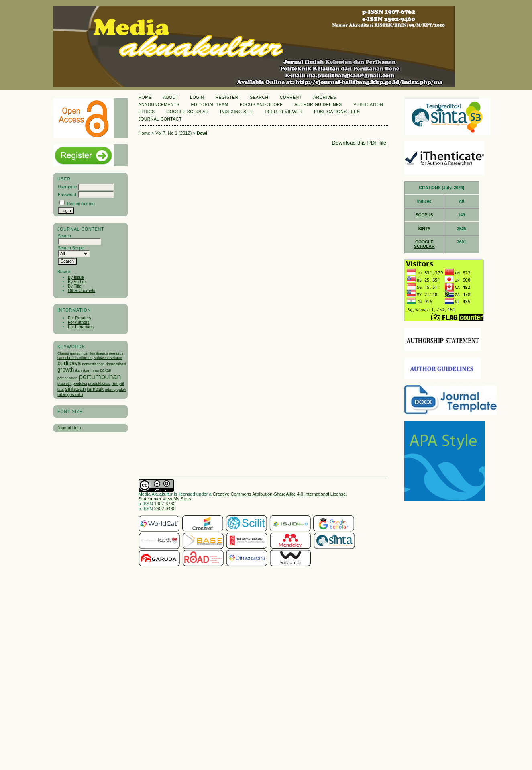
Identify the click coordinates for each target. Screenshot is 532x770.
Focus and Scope (261, 105)
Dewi (202, 133)
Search (259, 97)
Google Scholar (187, 112)
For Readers (79, 318)
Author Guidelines (318, 105)
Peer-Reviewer (284, 112)
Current (291, 97)
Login (197, 97)
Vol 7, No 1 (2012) (173, 133)
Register (227, 97)
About (171, 97)
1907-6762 (165, 504)
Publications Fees (337, 112)
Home (145, 97)
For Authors (79, 322)
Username (67, 187)
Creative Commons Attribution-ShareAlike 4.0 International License (279, 494)
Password (67, 195)
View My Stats (177, 499)
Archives (325, 97)
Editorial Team (210, 105)
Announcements (159, 105)
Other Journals (82, 291)
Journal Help (69, 428)
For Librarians (81, 327)
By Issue (76, 277)
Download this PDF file (359, 143)
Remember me (81, 204)
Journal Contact (160, 119)
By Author (77, 282)
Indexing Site (237, 112)
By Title (75, 286)
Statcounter (150, 499)
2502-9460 (165, 509)
